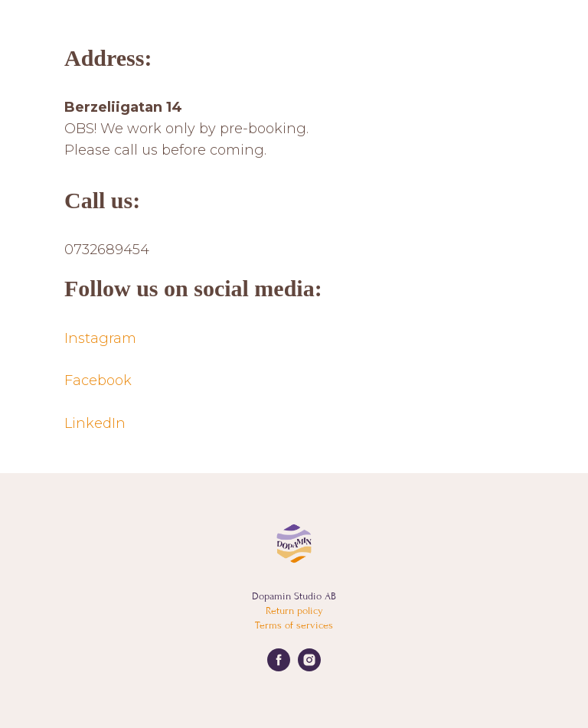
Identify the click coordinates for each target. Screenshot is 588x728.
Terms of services (294, 625)
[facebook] (279, 667)
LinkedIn (95, 423)
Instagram (100, 338)
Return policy (294, 610)
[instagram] (309, 667)
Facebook (98, 380)
